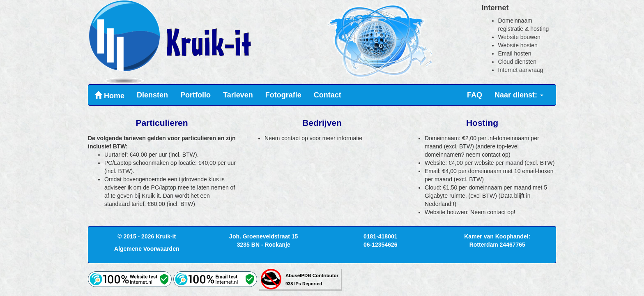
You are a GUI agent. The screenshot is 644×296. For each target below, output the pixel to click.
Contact (328, 95)
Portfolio (195, 95)
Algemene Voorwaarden (147, 249)
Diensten (152, 95)
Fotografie (283, 95)
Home (109, 96)
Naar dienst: (519, 95)
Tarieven (238, 95)
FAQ (475, 95)
